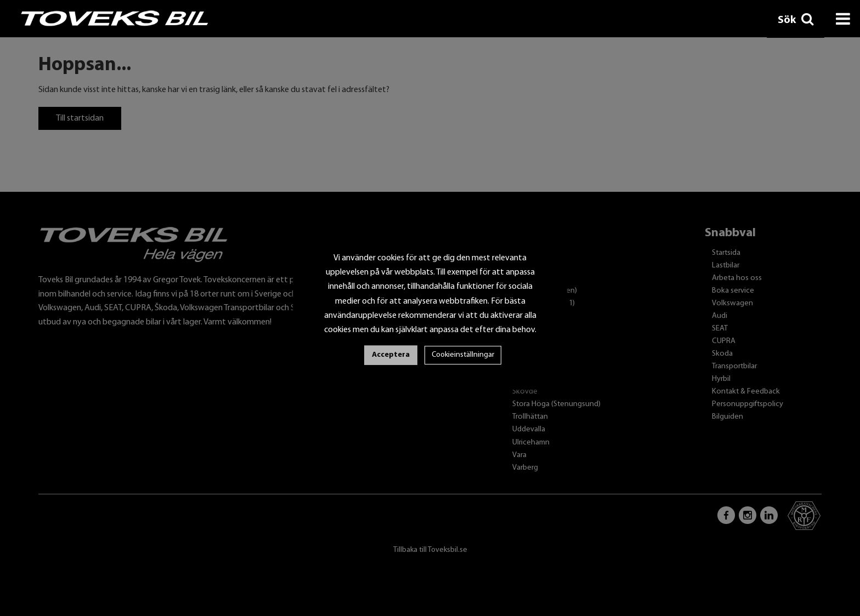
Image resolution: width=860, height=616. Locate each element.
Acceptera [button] (391, 355)
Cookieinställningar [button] (463, 355)
